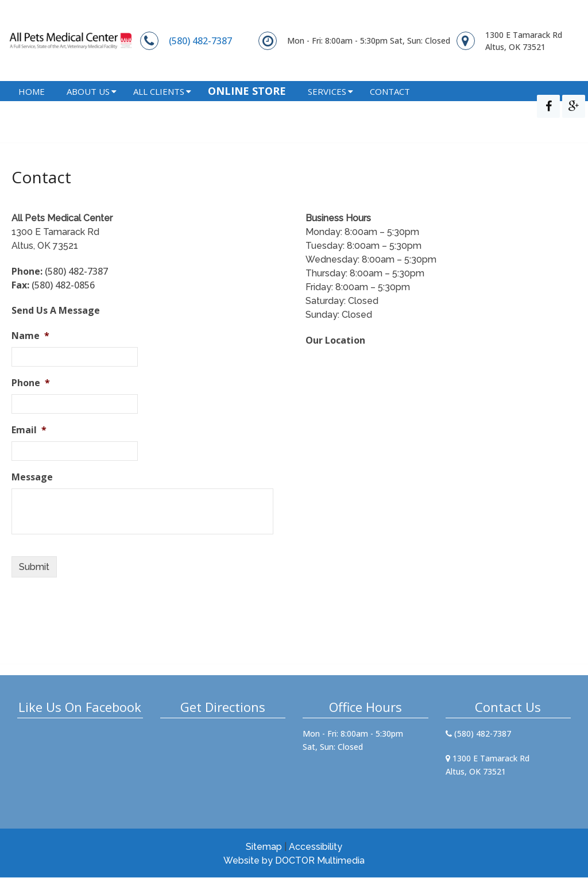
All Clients (159, 107)
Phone (31, 384)
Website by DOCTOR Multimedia (294, 861)
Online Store (247, 106)
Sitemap (264, 847)
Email (29, 431)
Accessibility (316, 847)
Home (32, 107)
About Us (88, 107)
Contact (390, 107)
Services (327, 107)
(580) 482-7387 (200, 41)
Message (32, 478)
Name (30, 336)
